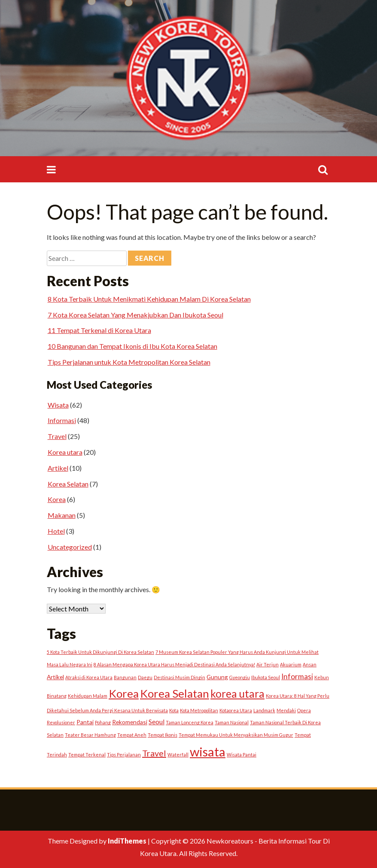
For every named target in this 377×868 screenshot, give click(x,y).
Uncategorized (70, 547)
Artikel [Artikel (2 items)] (55, 677)
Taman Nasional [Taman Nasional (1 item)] (232, 722)
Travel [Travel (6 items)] (154, 753)
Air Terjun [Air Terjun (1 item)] (268, 664)
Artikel (58, 468)
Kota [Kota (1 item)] (174, 710)
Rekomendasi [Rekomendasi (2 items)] (130, 722)
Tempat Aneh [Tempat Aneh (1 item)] (132, 735)
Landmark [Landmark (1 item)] (264, 710)
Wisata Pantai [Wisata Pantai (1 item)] (242, 755)
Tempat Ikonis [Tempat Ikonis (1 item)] (163, 735)
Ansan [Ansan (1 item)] (310, 664)
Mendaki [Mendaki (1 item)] (286, 710)
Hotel (56, 531)
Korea (57, 499)
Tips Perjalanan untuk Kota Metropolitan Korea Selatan (129, 362)
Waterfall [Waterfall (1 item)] (178, 755)
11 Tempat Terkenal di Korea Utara (99, 330)
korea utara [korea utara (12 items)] (237, 694)
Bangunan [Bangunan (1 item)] (125, 677)
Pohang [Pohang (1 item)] (103, 722)
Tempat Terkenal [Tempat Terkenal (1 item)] (87, 755)
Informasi (62, 420)
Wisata (58, 405)
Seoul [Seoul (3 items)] (157, 721)
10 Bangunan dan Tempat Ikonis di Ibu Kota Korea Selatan (132, 346)
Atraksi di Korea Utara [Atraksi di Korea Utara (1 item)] (89, 677)
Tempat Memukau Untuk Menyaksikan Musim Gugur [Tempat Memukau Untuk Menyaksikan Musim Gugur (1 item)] (236, 735)
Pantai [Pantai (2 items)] (85, 722)
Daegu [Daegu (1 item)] (145, 677)
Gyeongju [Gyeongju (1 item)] (240, 677)
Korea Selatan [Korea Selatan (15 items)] (175, 693)
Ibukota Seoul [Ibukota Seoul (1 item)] (266, 677)
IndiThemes (127, 841)
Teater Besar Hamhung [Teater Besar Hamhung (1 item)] (90, 735)
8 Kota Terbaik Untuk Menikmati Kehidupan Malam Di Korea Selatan (149, 299)
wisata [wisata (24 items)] (208, 752)
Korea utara (65, 452)
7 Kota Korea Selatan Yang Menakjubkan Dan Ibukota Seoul (135, 315)
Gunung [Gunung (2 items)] (217, 677)
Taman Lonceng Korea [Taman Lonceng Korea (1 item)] (190, 722)
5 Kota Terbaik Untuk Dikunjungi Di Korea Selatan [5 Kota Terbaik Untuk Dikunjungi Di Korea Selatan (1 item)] (100, 652)
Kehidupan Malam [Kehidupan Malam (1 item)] (88, 696)
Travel (57, 436)
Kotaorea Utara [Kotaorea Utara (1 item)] (236, 710)
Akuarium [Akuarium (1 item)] (291, 664)
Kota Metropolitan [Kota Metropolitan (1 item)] (199, 710)
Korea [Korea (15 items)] (124, 693)
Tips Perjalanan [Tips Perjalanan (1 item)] (124, 755)
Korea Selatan (68, 484)
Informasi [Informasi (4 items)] (297, 676)
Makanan (62, 515)
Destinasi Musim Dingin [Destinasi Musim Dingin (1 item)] (179, 677)
